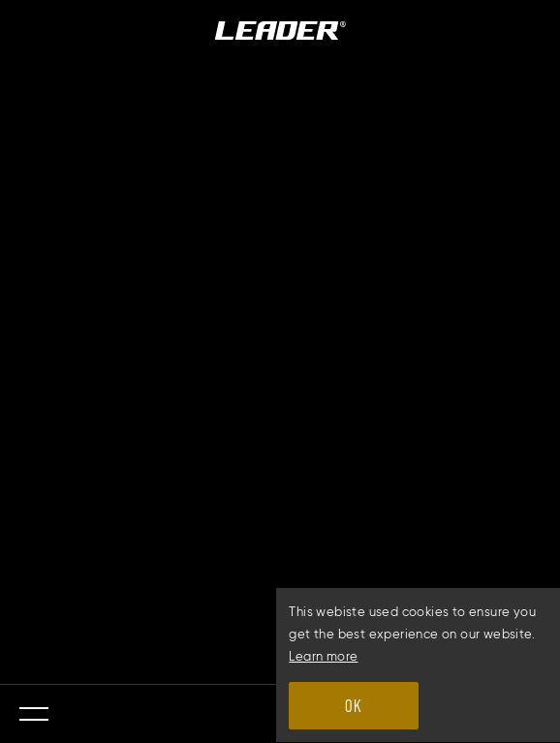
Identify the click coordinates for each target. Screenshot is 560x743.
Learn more (323, 657)
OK (353, 706)
